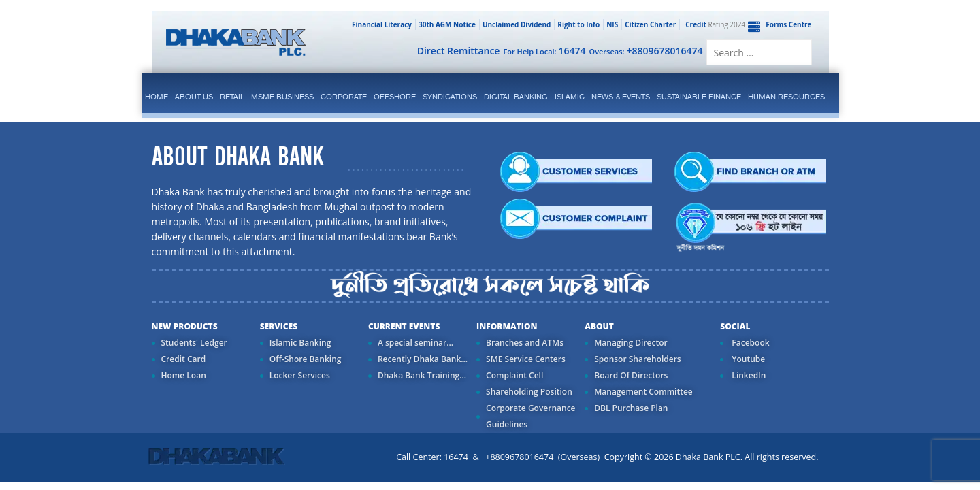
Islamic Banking (300, 343)
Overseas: (646, 51)
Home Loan (184, 375)
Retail (232, 97)
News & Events (621, 97)
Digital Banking (516, 97)
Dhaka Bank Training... (422, 375)
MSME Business (282, 97)
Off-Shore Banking (306, 359)
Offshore (395, 97)
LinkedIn (748, 375)
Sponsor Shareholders (637, 359)
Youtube (747, 359)
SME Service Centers (526, 359)
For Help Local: (544, 51)
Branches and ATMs (525, 343)
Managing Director (631, 343)
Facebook (749, 343)
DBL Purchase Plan (631, 408)
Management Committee (643, 392)
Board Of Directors (631, 375)
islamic (570, 97)
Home (157, 97)
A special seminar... (415, 343)
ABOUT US (194, 97)
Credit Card (184, 359)
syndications (450, 97)
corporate (344, 97)
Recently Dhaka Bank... (423, 359)
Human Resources (786, 97)
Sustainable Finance (699, 97)
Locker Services (300, 375)
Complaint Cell (514, 375)
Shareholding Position (529, 392)
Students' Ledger (194, 343)
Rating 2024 (714, 24)
